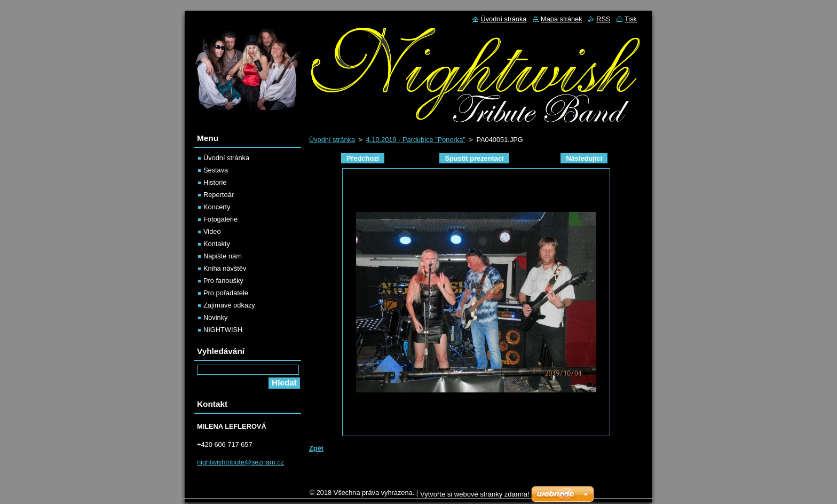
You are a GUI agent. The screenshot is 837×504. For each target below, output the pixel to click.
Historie (215, 182)
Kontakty (217, 244)
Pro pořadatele (226, 293)
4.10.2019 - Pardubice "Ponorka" (416, 140)
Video (212, 231)
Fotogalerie (220, 219)
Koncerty (217, 207)
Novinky (216, 317)
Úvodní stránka (332, 140)
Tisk (631, 19)
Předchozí (363, 158)
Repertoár (219, 195)
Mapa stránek (562, 19)
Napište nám (223, 256)
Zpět (316, 448)
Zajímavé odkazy (229, 305)
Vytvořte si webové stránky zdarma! (475, 497)
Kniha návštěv (225, 268)
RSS (603, 19)
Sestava (216, 170)
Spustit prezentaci (474, 158)
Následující (584, 158)
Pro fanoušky (223, 281)
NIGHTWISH (223, 330)
